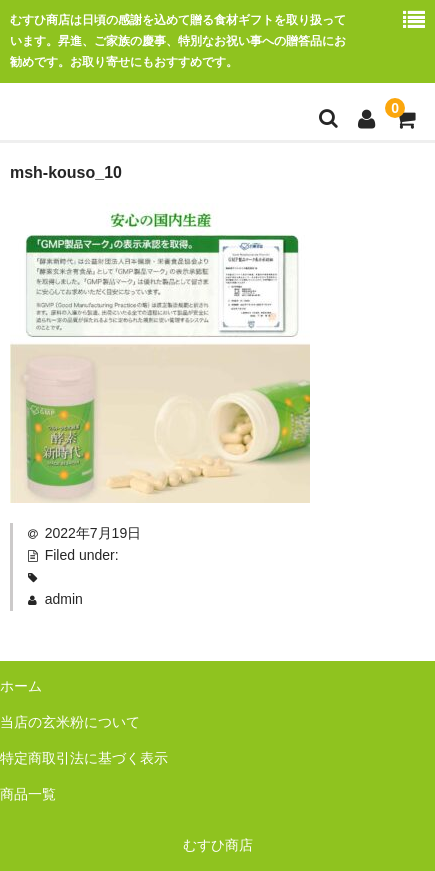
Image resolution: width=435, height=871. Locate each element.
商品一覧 (28, 794)
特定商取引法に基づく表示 (84, 758)
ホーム (21, 686)
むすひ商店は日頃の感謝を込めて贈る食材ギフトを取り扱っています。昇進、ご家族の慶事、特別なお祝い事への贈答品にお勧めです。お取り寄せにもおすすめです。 (178, 41)
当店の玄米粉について (70, 722)
